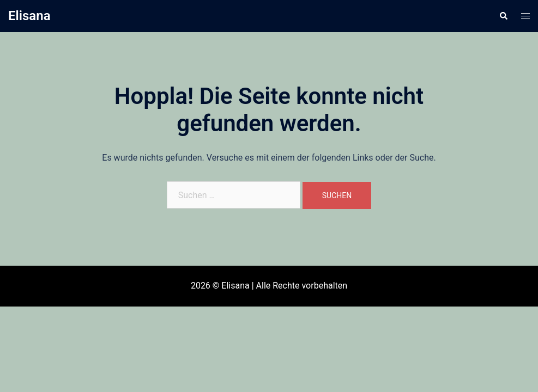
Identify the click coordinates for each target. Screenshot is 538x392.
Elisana (29, 16)
